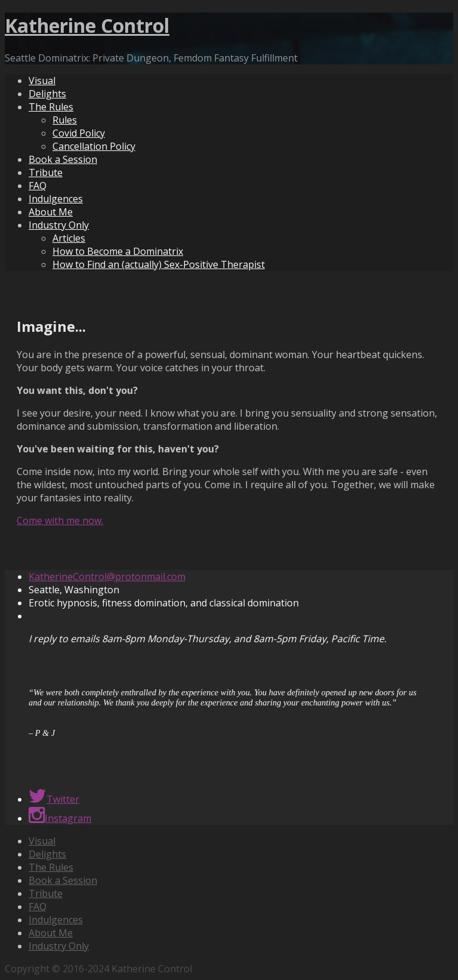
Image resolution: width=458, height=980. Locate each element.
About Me (51, 212)
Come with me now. (60, 520)
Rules (65, 120)
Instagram (60, 818)
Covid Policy (79, 133)
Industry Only (59, 225)
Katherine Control (87, 25)
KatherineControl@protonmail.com (107, 577)
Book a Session (63, 159)
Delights (47, 94)
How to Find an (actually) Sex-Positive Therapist (159, 264)
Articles (69, 238)
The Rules (51, 107)
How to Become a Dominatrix (118, 251)
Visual (42, 81)
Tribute (46, 172)
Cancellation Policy (94, 146)
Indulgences (56, 199)
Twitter (54, 799)
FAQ (38, 186)
